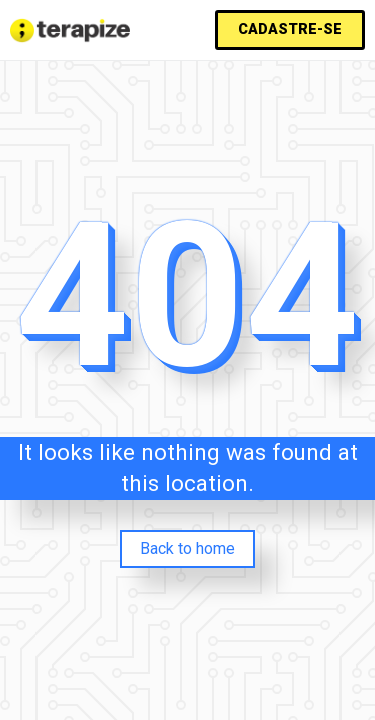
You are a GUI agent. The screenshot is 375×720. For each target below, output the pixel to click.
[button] (290, 30)
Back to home (187, 548)
